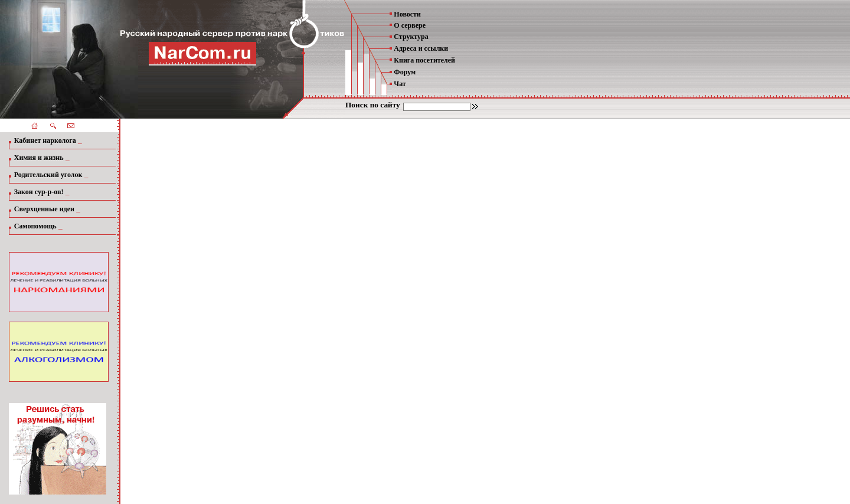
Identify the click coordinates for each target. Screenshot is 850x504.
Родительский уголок (48, 175)
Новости (407, 14)
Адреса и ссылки (421, 48)
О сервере (410, 25)
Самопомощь (35, 226)
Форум (405, 72)
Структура (411, 37)
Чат (400, 84)
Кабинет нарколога (45, 140)
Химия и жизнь (39, 158)
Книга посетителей (424, 60)
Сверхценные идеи (44, 209)
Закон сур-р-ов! (39, 192)
